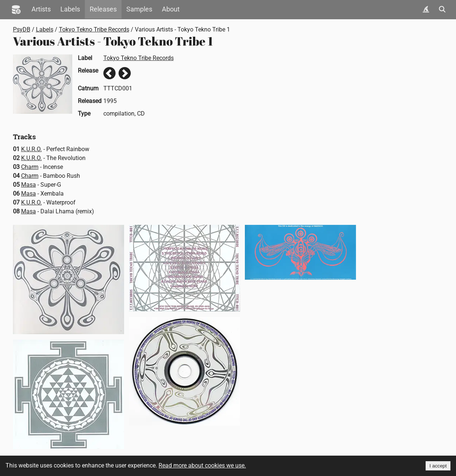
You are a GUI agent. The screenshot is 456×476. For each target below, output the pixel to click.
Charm (30, 167)
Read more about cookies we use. (202, 465)
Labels (70, 9)
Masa (29, 185)
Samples (139, 9)
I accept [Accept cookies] (438, 466)
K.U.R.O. (31, 149)
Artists (41, 9)
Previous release (109, 73)
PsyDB (22, 29)
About (171, 9)
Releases (103, 9)
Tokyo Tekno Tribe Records (94, 29)
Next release (125, 73)
